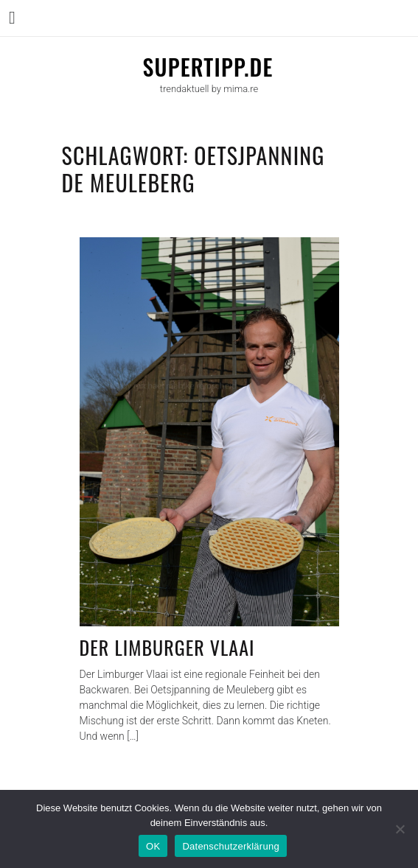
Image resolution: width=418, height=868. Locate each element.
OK (153, 846)
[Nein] (400, 829)
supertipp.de (208, 67)
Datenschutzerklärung (230, 846)
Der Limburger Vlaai (167, 647)
